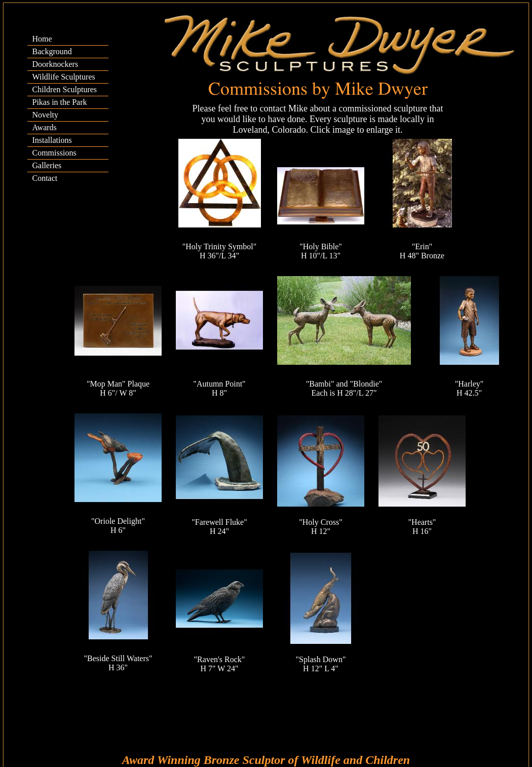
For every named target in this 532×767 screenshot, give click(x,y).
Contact (45, 178)
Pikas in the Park (60, 102)
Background (52, 51)
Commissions (54, 153)
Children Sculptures (65, 89)
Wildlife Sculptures (64, 77)
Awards (45, 127)
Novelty (46, 115)
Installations (52, 140)
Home (42, 39)
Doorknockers (55, 64)
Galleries (47, 165)
